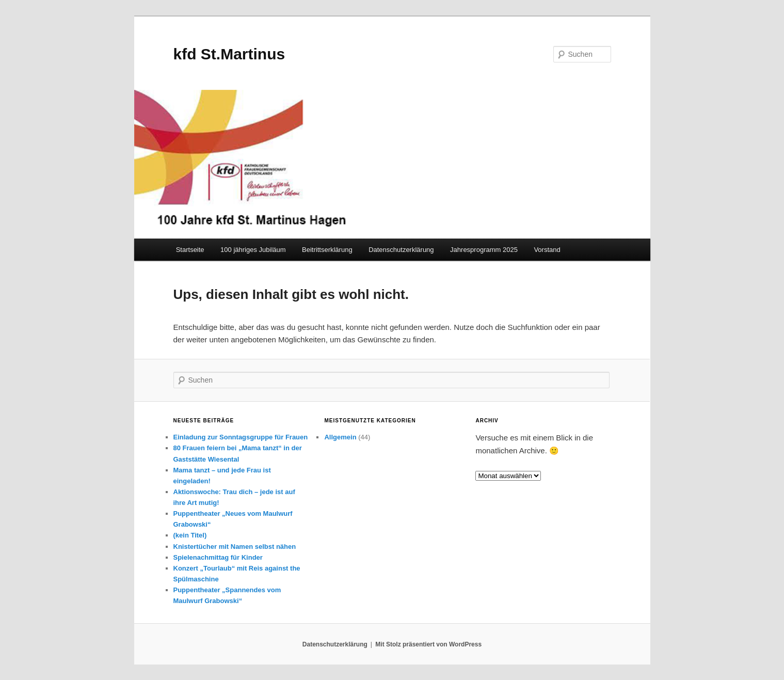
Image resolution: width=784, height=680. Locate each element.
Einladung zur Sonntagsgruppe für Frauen (241, 437)
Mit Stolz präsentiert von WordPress (428, 644)
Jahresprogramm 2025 (484, 250)
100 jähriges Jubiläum (253, 250)
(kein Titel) (190, 535)
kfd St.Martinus (229, 54)
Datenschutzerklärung (401, 250)
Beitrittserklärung (327, 250)
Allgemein (340, 437)
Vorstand (547, 250)
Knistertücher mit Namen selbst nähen (235, 547)
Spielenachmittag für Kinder (218, 557)
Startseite (190, 250)
